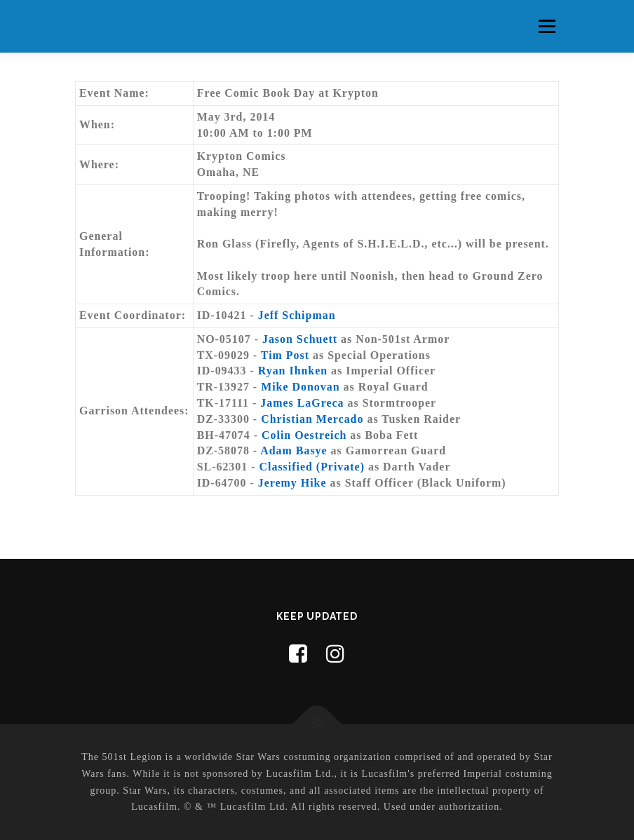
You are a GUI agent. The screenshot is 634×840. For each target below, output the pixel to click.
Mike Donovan (300, 387)
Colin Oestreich (304, 435)
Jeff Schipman (297, 315)
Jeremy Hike (292, 483)
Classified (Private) (312, 467)
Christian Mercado (312, 419)
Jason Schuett (300, 339)
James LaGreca (302, 403)
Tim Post (285, 355)
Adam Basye (294, 451)
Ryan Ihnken (293, 371)
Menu (547, 26)
